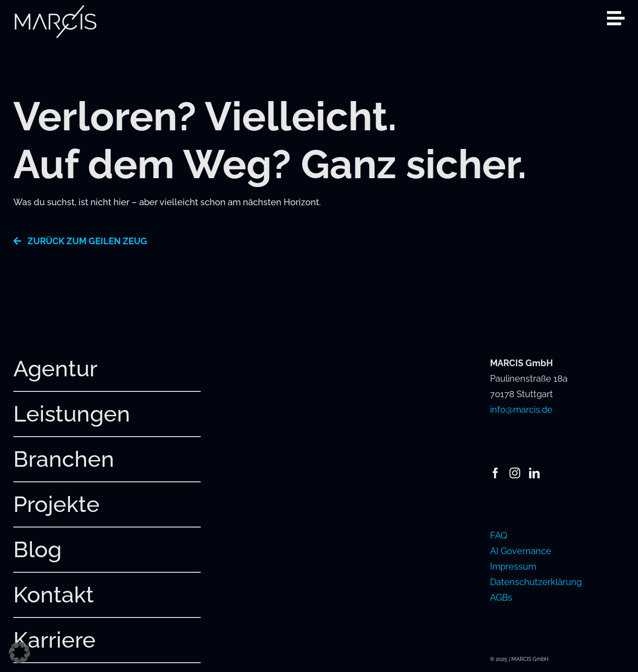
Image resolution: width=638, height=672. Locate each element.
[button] (19, 652)
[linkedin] (534, 473)
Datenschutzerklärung (536, 582)
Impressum (513, 567)
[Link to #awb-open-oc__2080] (616, 18)
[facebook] (495, 473)
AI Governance (521, 551)
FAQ (499, 535)
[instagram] (515, 473)
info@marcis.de (521, 410)
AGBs (501, 598)
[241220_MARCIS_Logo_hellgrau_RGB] (55, 9)
